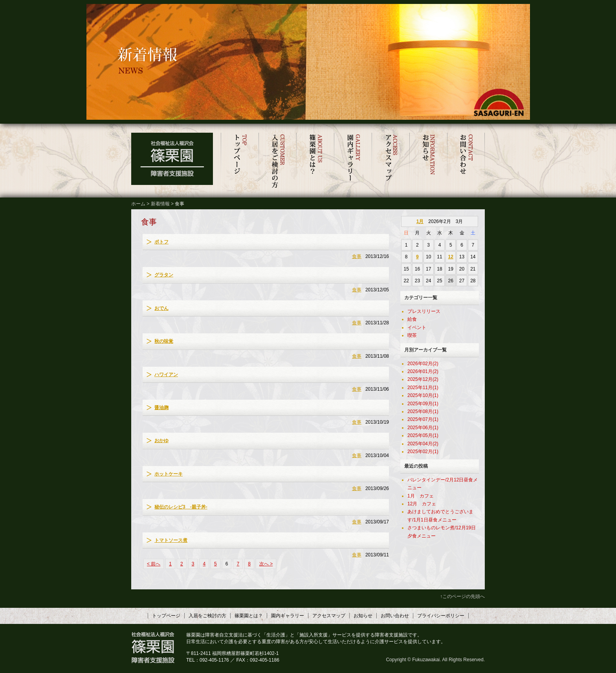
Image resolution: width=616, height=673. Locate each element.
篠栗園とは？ (315, 161)
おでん (161, 308)
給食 (412, 319)
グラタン (164, 275)
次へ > (266, 564)
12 (451, 257)
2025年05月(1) (423, 435)
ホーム (138, 204)
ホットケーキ (169, 474)
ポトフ (161, 242)
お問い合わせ (466, 161)
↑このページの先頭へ (462, 596)
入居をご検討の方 (277, 161)
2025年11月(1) (423, 388)
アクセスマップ (390, 161)
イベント (417, 327)
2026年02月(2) (423, 364)
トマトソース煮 (171, 540)
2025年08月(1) (423, 411)
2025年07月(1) (423, 419)
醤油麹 (161, 408)
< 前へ (154, 564)
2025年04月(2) (423, 444)
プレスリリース (424, 311)
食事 (357, 256)
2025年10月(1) (423, 395)
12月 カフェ (422, 504)
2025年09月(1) (423, 404)
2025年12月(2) (423, 379)
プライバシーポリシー (441, 616)
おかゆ (161, 441)
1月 (420, 221)
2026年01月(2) (423, 371)
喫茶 (412, 335)
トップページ (240, 161)
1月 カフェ (421, 496)
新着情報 (160, 204)
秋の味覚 (164, 341)
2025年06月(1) (423, 428)
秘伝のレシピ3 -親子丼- (181, 507)
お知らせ (428, 161)
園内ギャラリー (353, 161)
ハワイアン (166, 375)
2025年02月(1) (423, 452)
